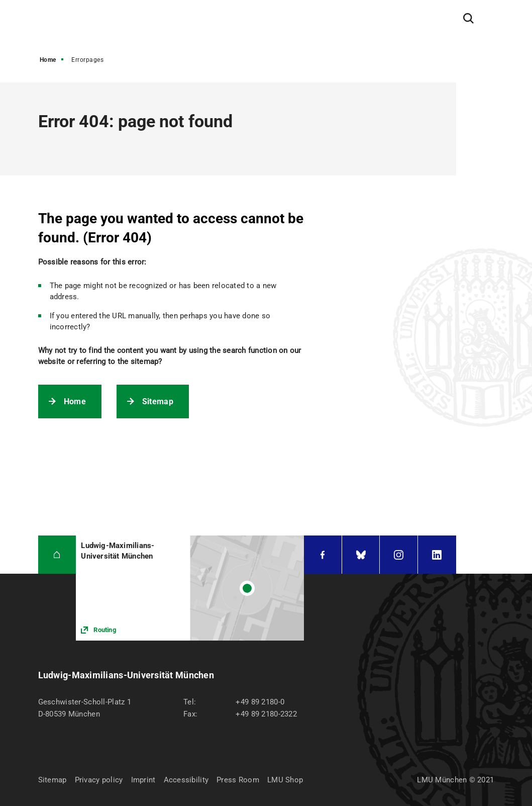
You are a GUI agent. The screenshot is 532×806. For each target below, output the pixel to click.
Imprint (143, 780)
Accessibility (186, 780)
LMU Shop (285, 780)
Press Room (238, 780)
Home (48, 60)
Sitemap (158, 401)
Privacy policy (99, 780)
